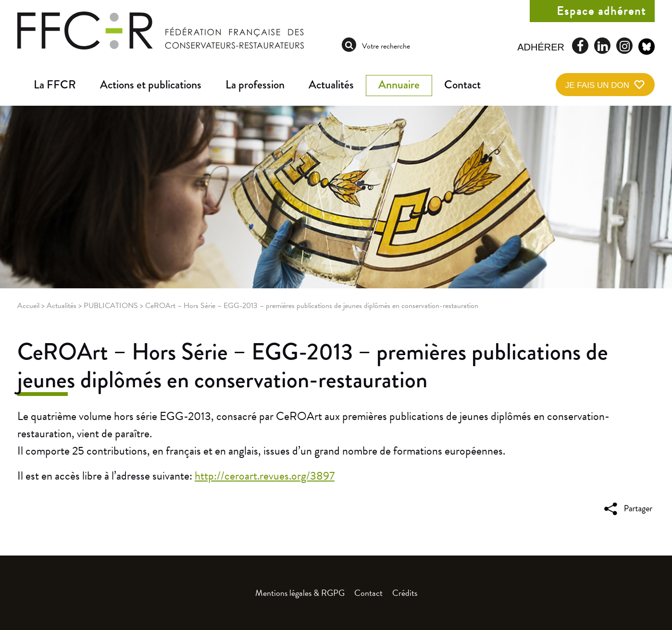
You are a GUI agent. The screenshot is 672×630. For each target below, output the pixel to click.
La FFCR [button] (55, 85)
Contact (462, 85)
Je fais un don (597, 85)
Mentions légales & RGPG (300, 593)
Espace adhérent (601, 11)
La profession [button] (255, 85)
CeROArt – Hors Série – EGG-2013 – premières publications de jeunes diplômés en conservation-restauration (313, 366)
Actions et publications (151, 85)
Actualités (331, 85)
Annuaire (399, 85)
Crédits (405, 593)
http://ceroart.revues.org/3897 (265, 476)
